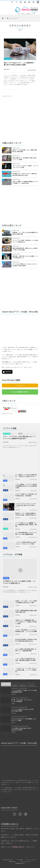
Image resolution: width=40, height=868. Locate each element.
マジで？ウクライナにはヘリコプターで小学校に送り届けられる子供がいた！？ (26, 500)
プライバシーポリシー (31, 854)
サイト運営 (20, 854)
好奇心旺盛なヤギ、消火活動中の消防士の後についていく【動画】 (25, 159)
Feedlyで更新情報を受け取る (20, 392)
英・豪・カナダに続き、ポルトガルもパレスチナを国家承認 (22, 695)
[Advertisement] (19, 119)
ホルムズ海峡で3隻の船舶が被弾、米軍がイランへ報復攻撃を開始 (26, 645)
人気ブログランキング (7, 408)
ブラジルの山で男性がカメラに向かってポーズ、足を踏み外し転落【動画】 (25, 265)
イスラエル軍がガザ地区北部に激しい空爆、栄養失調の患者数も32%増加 (26, 654)
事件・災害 (7, 447)
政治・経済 (6, 485)
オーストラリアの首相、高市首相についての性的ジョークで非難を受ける (25, 241)
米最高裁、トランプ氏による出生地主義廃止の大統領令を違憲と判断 (25, 233)
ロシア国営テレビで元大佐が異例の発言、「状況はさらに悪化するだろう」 (26, 470)
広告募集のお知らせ (20, 858)
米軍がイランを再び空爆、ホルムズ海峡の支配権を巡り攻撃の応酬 (25, 151)
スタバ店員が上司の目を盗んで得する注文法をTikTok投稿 (21, 724)
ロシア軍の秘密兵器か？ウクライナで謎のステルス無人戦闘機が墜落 (26, 528)
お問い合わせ (12, 856)
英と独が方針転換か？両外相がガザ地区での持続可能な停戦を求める (26, 635)
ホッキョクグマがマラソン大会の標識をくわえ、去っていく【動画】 (24, 714)
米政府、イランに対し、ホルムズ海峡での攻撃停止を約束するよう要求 (26, 596)
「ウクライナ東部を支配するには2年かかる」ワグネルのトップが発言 (26, 538)
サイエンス (8, 59)
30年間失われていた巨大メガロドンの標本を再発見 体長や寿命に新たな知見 (25, 175)
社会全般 (5, 475)
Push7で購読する (20, 385)
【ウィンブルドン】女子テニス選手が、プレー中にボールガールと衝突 (25, 167)
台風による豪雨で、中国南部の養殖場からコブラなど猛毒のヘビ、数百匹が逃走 (25, 182)
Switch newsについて (8, 854)
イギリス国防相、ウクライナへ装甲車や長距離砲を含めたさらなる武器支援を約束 (26, 481)
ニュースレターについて (25, 856)
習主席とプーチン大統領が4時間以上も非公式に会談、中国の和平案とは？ (26, 509)
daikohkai (7, 69)
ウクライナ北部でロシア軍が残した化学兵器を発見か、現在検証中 (26, 490)
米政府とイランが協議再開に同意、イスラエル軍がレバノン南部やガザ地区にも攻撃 (26, 616)
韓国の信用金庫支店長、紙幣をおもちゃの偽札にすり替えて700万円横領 (25, 249)
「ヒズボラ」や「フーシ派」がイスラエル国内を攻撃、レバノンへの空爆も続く (26, 665)
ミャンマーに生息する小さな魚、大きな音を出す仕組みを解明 (22, 705)
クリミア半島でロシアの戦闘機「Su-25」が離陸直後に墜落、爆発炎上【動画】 (26, 519)
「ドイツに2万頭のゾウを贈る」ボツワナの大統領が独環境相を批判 (24, 686)
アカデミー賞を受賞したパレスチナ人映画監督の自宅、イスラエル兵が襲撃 (26, 625)
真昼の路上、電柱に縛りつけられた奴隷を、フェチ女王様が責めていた (25, 257)
